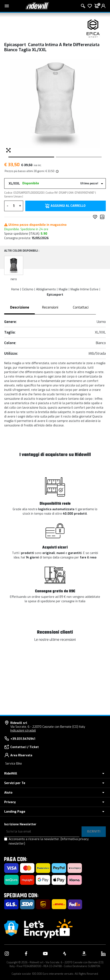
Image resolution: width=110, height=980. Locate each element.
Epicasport (55, 295)
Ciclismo (28, 289)
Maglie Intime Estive (84, 289)
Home (15, 289)
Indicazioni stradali (23, 731)
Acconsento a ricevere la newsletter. (49, 841)
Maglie (63, 289)
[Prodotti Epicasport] (93, 28)
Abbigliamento (46, 289)
